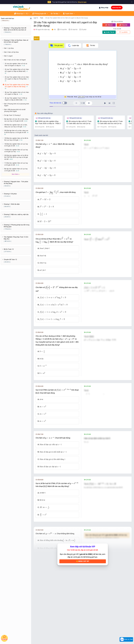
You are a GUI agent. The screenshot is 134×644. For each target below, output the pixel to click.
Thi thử (90, 46)
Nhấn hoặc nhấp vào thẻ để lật (83, 97)
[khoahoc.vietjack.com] (22, 8)
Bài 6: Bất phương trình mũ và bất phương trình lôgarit (15, 110)
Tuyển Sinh (69, 14)
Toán (42, 18)
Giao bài (123, 25)
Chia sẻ (109, 25)
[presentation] (75, 64)
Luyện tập (73, 46)
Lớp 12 (36, 18)
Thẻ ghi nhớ (56, 46)
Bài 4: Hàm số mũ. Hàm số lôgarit (15, 60)
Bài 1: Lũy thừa (9, 48)
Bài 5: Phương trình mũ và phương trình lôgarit (17, 105)
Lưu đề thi (123, 32)
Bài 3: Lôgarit (8, 56)
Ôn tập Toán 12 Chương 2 (12, 115)
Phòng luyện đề (40, 14)
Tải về (109, 32)
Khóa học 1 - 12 (22, 14)
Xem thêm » (16, 174)
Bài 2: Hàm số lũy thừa (11, 52)
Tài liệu (56, 14)
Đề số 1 (37, 38)
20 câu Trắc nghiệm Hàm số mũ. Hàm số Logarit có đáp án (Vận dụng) (67, 18)
